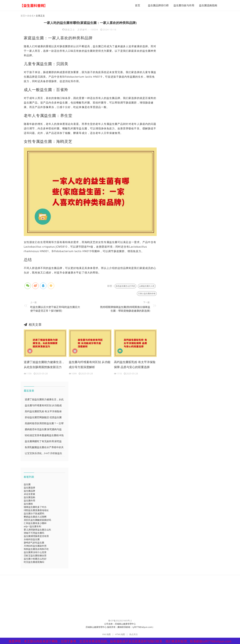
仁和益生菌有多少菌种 (35, 523)
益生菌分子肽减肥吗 (34, 513)
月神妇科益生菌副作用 (35, 546)
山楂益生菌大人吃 (147, 286)
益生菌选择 (29, 488)
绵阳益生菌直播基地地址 (36, 510)
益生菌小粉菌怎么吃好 (35, 559)
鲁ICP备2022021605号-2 (120, 621)
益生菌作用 (29, 500)
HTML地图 (120, 634)
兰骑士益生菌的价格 (147, 293)
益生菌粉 (28, 504)
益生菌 (27, 484)
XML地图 (106, 634)
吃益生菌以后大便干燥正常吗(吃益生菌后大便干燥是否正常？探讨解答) (55, 309)
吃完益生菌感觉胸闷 (34, 562)
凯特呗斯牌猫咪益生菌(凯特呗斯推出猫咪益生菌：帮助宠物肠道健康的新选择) (125, 309)
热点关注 (134, 634)
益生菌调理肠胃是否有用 (36, 536)
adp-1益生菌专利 (32, 526)
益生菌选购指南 (208, 5)
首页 (138, 5)
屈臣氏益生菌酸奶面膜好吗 (37, 520)
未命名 (30, 16)
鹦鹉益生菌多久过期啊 (35, 517)
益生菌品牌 (29, 491)
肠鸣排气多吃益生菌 (34, 543)
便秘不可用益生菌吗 (34, 533)
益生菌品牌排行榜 (158, 5)
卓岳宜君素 (29, 494)
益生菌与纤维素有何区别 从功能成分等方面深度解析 (90, 365)
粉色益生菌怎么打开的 (125, 286)
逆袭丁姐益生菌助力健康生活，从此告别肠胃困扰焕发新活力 (44, 365)
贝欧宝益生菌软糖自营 (35, 555)
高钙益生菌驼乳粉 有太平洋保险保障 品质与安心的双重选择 (135, 365)
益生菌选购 (29, 497)
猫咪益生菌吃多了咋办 (35, 507)
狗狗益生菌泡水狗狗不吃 (36, 549)
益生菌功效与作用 (184, 5)
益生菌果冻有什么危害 (35, 552)
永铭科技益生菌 (32, 539)
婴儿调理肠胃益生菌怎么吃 (37, 530)
